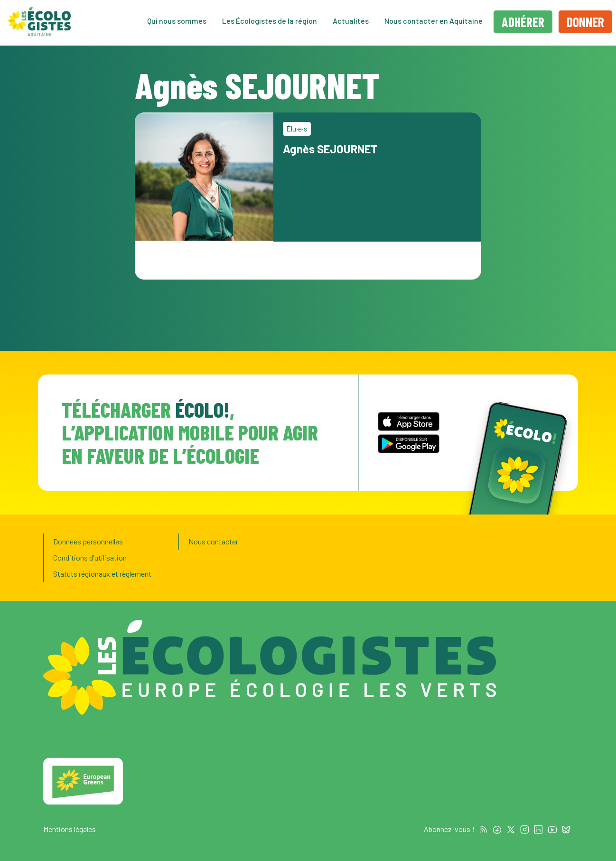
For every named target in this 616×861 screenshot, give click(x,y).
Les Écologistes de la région (270, 22)
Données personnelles (88, 541)
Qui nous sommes (177, 22)
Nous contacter (213, 541)
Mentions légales (70, 829)
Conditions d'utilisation (90, 557)
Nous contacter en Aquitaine (434, 22)
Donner (585, 23)
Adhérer (523, 23)
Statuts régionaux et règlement (102, 574)
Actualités (351, 22)
